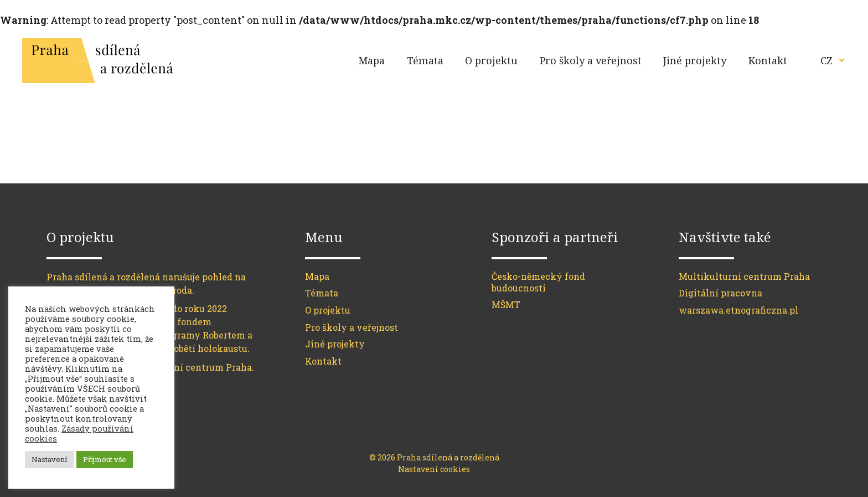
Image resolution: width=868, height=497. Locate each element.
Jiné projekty (695, 60)
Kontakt (768, 60)
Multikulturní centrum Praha (744, 276)
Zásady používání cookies (79, 434)
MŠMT (506, 304)
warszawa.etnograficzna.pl (738, 310)
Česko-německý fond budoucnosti (538, 282)
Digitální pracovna (720, 293)
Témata (425, 60)
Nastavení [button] (49, 459)
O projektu (491, 60)
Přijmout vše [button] (105, 459)
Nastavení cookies (434, 469)
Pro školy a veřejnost (591, 60)
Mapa (371, 60)
